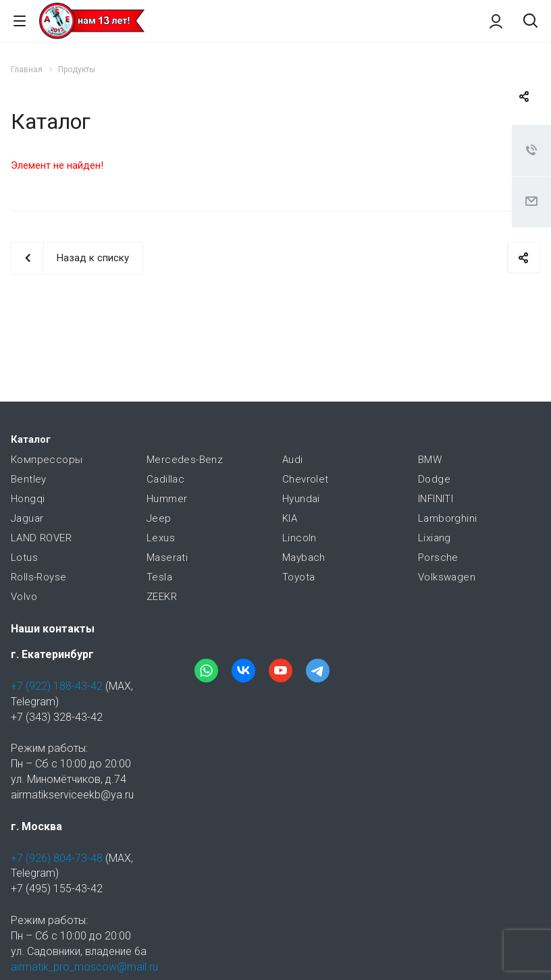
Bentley (29, 479)
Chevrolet (306, 479)
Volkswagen (447, 577)
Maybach (304, 557)
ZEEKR (162, 597)
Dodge (434, 479)
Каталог (31, 439)
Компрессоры (47, 460)
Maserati (167, 557)
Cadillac (165, 479)
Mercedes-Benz (185, 460)
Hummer (167, 499)
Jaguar (27, 518)
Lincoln (299, 538)
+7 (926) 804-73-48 (57, 858)
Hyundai (301, 499)
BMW (430, 460)
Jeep (159, 518)
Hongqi (28, 499)
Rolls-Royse (38, 577)
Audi (293, 460)
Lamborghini (447, 518)
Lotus (24, 557)
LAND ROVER (41, 538)
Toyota (298, 577)
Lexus (161, 538)
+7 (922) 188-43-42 (57, 686)
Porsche (438, 557)
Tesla (159, 577)
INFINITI (436, 499)
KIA (290, 518)
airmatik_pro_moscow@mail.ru (84, 967)
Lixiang (435, 538)
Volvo (24, 597)
